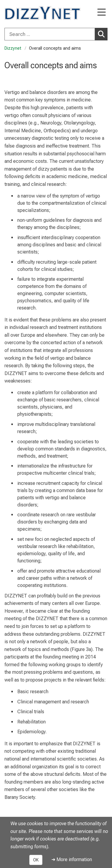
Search (103, 34)
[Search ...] (50, 34)
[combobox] (56, 34)
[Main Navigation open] (102, 13)
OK (36, 860)
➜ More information (72, 859)
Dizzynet (13, 48)
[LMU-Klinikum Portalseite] (25, 13)
